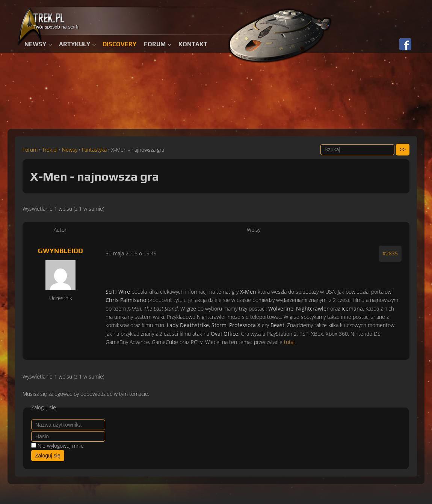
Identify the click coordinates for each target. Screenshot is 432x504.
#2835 (390, 253)
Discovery (119, 44)
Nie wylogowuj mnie (61, 446)
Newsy (35, 44)
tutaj (289, 342)
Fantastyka (94, 150)
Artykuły (75, 44)
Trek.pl (50, 150)
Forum (155, 44)
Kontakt (193, 44)
